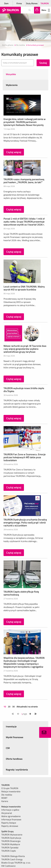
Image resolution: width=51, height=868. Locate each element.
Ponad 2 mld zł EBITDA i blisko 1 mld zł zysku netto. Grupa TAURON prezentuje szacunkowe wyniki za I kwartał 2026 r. (24, 222)
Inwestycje (11, 727)
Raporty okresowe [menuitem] (10, 826)
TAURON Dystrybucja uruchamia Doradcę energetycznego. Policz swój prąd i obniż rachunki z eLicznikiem (25, 523)
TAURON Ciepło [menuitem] (9, 851)
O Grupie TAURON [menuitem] (10, 788)
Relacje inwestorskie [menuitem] (11, 791)
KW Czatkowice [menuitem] (8, 866)
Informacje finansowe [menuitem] (11, 819)
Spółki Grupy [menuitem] (7, 831)
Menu (46, 10)
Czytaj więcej (14, 152)
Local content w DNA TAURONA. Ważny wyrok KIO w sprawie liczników (24, 288)
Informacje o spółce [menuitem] (10, 810)
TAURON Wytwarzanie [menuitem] (12, 835)
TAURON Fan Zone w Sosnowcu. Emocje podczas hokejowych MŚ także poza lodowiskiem (25, 457)
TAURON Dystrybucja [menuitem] (11, 838)
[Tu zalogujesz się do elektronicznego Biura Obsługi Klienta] (37, 10)
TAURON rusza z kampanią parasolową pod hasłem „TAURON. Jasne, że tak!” (24, 181)
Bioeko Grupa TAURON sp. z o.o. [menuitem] (16, 863)
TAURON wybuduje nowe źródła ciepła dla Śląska (24, 390)
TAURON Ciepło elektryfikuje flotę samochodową (21, 593)
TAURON (45, 3)
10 (5, 707)
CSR (8, 748)
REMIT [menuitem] (4, 798)
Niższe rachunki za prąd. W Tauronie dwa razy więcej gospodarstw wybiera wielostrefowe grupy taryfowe (25, 349)
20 (9, 707)
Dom (6, 3)
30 (13, 707)
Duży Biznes (32, 3)
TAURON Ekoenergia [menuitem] (11, 841)
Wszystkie (11, 74)
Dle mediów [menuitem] (7, 795)
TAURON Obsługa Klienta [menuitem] (13, 856)
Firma (19, 3)
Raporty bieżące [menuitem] (9, 823)
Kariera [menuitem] (5, 801)
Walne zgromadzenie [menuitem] (11, 816)
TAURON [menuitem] (5, 785)
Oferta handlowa (14, 759)
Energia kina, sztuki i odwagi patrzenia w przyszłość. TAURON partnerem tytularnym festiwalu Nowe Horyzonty (25, 122)
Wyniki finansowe (15, 737)
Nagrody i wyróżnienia (17, 770)
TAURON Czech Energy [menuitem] (12, 859)
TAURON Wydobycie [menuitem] (11, 844)
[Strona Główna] (10, 10)
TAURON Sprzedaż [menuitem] (10, 848)
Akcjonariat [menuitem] (7, 813)
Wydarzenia (12, 85)
